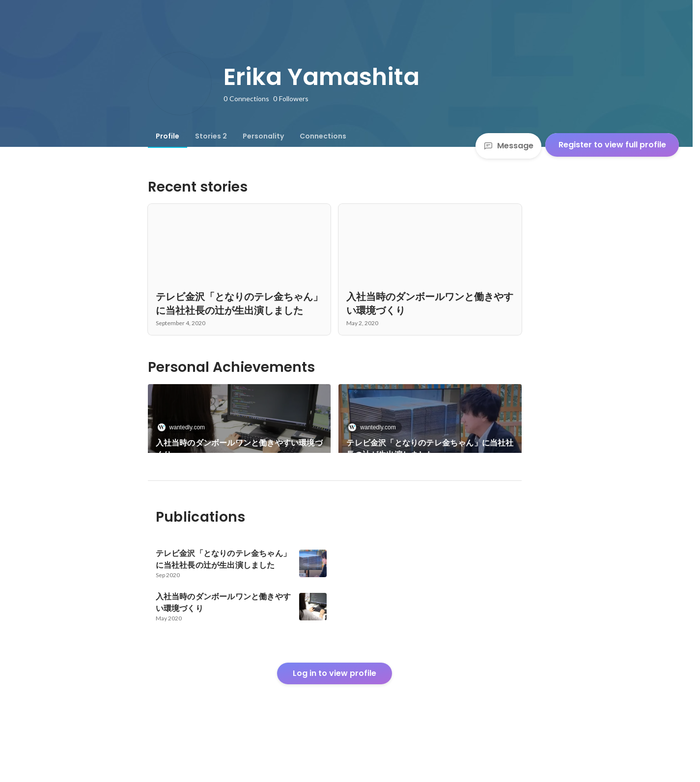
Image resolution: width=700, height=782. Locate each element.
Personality (263, 136)
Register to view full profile (612, 145)
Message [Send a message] (508, 146)
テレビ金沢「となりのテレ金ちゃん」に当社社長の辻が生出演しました (430, 449)
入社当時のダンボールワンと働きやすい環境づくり (239, 449)
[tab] (168, 136)
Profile (168, 136)
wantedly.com (184, 427)
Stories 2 (211, 136)
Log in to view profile (335, 707)
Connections (323, 136)
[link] (239, 431)
